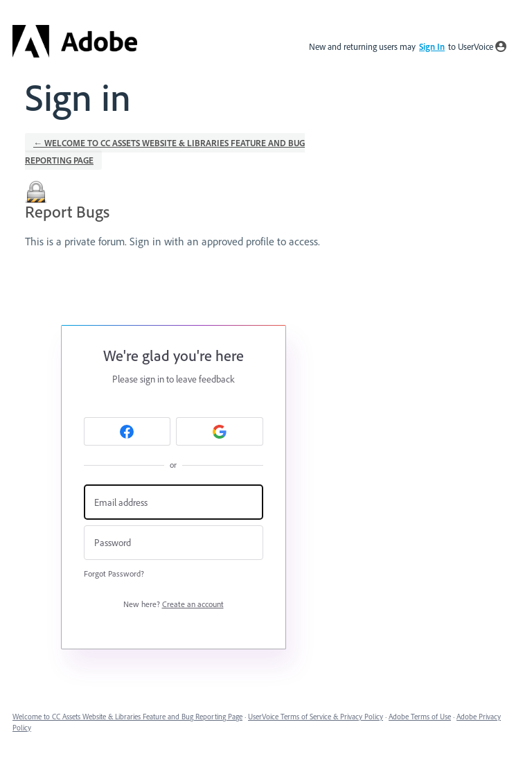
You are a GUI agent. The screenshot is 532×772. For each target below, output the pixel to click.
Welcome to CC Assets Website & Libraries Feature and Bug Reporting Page (127, 717)
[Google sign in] (220, 431)
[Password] (174, 543)
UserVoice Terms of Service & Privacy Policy (316, 717)
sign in (432, 46)
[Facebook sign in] (127, 431)
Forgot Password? (114, 573)
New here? (174, 604)
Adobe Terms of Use (420, 717)
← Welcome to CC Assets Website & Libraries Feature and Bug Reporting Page (165, 151)
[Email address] (174, 502)
